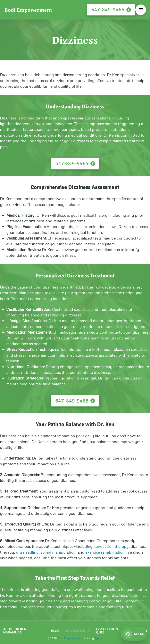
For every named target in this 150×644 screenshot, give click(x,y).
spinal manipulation (58, 552)
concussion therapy (111, 546)
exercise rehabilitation (105, 552)
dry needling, (28, 552)
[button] (141, 10)
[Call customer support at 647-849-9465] (134, 634)
